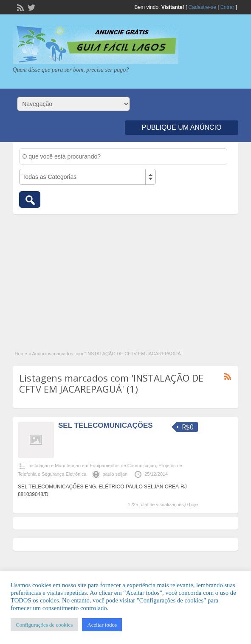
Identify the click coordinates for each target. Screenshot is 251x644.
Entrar (227, 7)
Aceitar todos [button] (102, 625)
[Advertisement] (126, 278)
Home (21, 354)
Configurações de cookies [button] (44, 625)
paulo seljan (115, 474)
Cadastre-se (202, 7)
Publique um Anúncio (182, 127)
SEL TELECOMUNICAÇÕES (106, 425)
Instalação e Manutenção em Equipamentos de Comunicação (92, 466)
